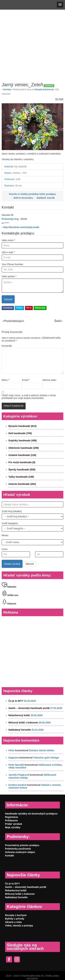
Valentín (9, 587)
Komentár (7, 346)
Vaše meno (9, 240)
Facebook (8, 308)
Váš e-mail (8, 252)
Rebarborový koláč (19, 715)
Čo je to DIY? (16, 701)
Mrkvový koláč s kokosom (23, 723)
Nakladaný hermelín (20, 730)
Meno (5, 380)
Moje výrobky (13, 827)
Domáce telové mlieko (42, 750)
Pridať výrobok (14, 824)
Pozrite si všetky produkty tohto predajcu (32, 194)
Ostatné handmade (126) (22, 455)
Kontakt (10, 856)
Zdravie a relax (13, 922)
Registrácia (12, 817)
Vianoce (9, 604)
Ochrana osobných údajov (20, 852)
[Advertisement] (32, 43)
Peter (12, 750)
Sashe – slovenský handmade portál (29, 708)
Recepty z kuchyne (16, 915)
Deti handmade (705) (20, 433)
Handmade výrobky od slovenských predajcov (31, 814)
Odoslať (8, 299)
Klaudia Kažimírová (44, 90)
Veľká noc (10, 595)
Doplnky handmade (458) (23, 441)
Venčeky (7, 90)
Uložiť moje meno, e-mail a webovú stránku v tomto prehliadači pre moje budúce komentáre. (29, 397)
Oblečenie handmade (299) (24, 448)
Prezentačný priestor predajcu (22, 845)
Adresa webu (49, 380)
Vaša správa (9, 276)
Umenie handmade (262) (22, 484)
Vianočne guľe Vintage (46, 758)
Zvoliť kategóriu (10, 523)
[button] (60, 5)
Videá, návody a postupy (19, 926)
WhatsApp (40, 308)
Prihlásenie (12, 821)
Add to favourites (23, 198)
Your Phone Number (12, 264)
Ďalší (58, 321)
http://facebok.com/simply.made (21, 227)
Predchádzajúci (14, 321)
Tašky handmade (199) (21, 477)
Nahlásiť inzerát (46, 198)
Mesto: (5, 535)
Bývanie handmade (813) (23, 426)
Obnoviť (30, 564)
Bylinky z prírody (15, 919)
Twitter (19, 308)
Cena (5, 549)
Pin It (29, 308)
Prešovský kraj (10, 219)
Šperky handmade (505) (22, 470)
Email (26, 380)
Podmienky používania (18, 849)
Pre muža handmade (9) (22, 462)
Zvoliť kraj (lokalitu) (12, 511)
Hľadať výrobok (12, 564)
